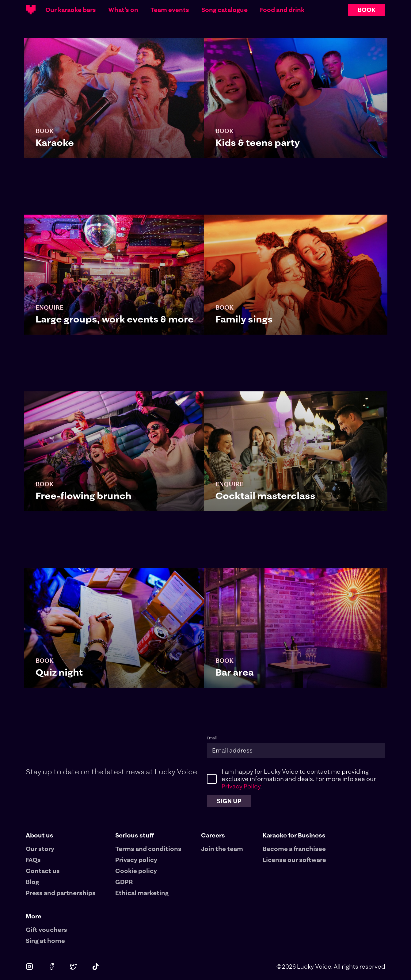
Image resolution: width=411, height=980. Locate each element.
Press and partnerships (61, 893)
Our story (40, 849)
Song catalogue (225, 10)
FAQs (33, 860)
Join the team (222, 849)
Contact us (43, 871)
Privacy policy (136, 860)
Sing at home (45, 941)
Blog (32, 882)
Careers (213, 835)
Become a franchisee (294, 849)
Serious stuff (135, 835)
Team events (170, 10)
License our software (294, 860)
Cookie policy (136, 871)
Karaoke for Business (294, 835)
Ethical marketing (142, 893)
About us (40, 835)
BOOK (367, 10)
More (34, 916)
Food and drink (282, 10)
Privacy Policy (241, 786)
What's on (123, 10)
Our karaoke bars (71, 10)
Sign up (229, 801)
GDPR (124, 882)
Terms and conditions (148, 849)
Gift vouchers (46, 930)
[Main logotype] (31, 10)
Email (212, 738)
